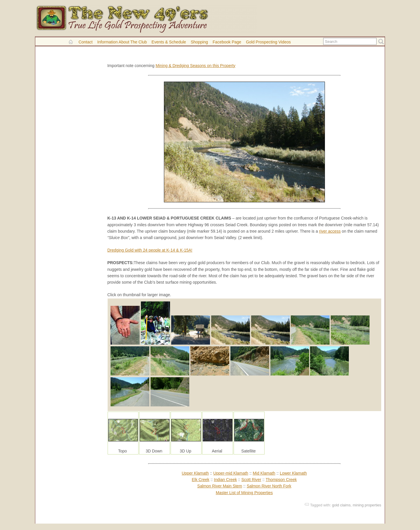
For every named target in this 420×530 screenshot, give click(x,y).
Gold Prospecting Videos (268, 42)
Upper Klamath (195, 473)
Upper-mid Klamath (231, 473)
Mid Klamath (264, 473)
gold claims (341, 505)
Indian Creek (225, 480)
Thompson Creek (281, 480)
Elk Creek (201, 480)
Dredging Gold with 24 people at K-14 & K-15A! (150, 250)
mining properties (367, 505)
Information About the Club (122, 42)
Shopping (199, 42)
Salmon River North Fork (269, 486)
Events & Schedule (169, 42)
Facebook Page (227, 42)
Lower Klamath (293, 473)
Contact (85, 42)
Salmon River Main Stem (220, 486)
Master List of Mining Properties (244, 493)
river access (330, 231)
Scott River (251, 480)
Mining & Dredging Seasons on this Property (195, 66)
